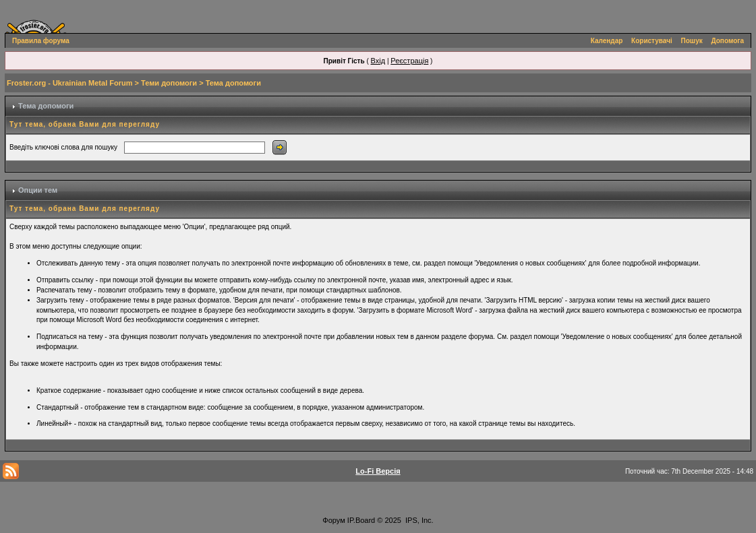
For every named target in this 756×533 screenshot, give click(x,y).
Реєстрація (409, 61)
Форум (333, 520)
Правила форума (41, 41)
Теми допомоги (169, 83)
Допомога (728, 41)
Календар (607, 41)
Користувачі (652, 41)
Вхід (378, 61)
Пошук (692, 41)
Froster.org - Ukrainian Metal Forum (69, 83)
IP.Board (361, 520)
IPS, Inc (418, 520)
